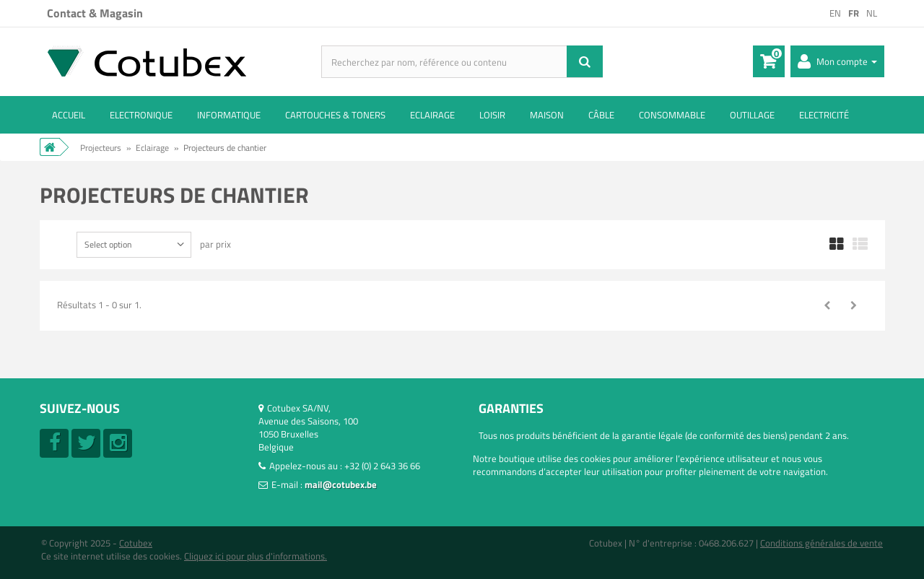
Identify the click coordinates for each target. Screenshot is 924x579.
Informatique (229, 115)
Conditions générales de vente (821, 543)
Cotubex (136, 543)
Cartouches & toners (335, 115)
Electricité (824, 115)
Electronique (141, 115)
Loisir (492, 115)
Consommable (672, 115)
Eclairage (432, 115)
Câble (601, 115)
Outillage (752, 115)
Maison (547, 115)
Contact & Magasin (95, 13)
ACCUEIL (69, 115)
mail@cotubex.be (341, 484)
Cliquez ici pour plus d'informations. (256, 556)
